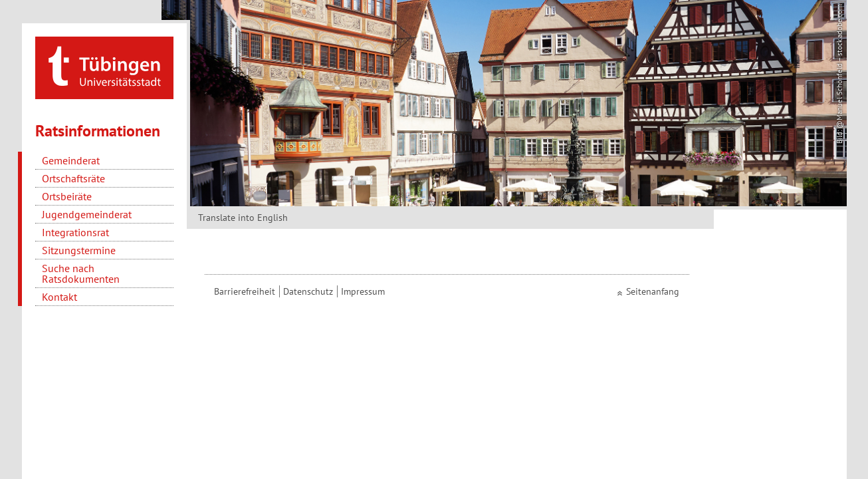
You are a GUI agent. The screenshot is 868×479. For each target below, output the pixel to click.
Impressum (363, 291)
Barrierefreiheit (245, 291)
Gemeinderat (71, 160)
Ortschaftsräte (73, 178)
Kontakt (59, 297)
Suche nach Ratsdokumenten (81, 273)
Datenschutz (308, 291)
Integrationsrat (75, 232)
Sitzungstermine (79, 250)
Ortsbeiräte (67, 196)
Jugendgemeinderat (87, 214)
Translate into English (243, 218)
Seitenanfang (653, 291)
